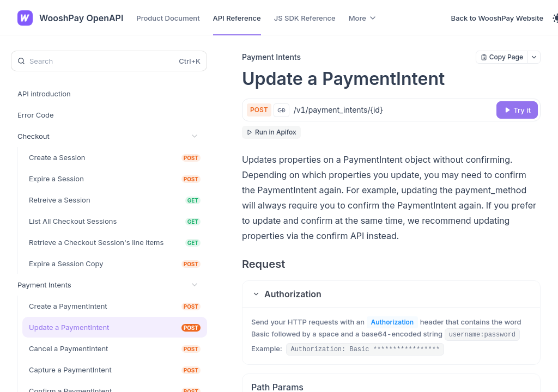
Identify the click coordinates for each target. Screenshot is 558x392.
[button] (391, 294)
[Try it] (517, 110)
